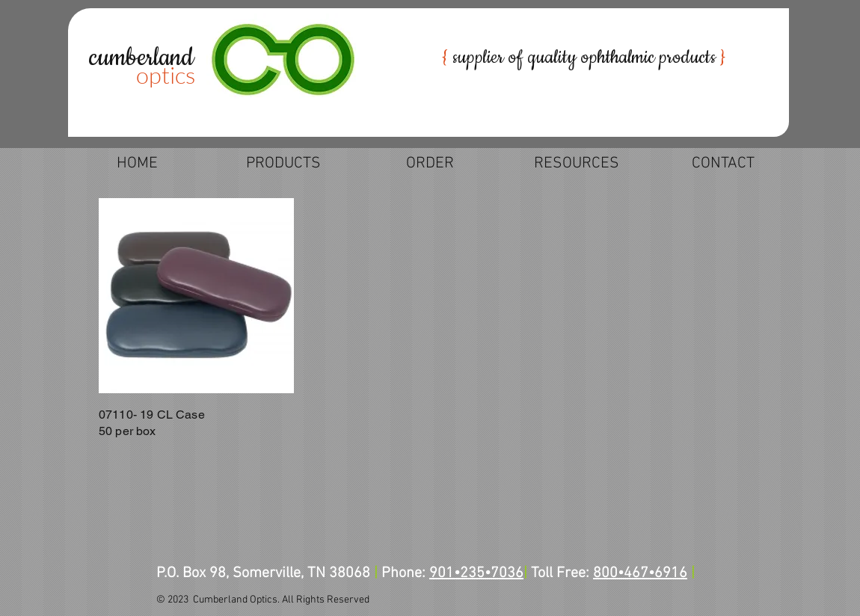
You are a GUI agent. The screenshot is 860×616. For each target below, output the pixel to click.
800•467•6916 (640, 573)
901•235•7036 (476, 573)
